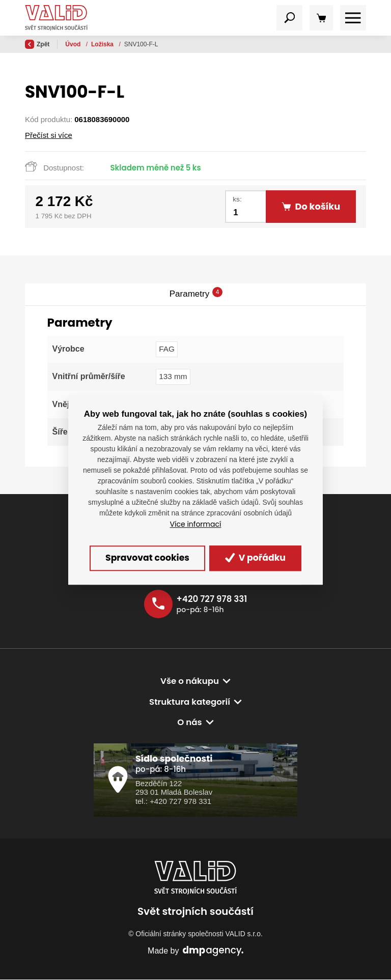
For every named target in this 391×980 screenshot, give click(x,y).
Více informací (196, 524)
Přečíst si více (49, 135)
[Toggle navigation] (289, 18)
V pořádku (258, 558)
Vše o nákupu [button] (190, 682)
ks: (237, 199)
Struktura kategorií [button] (190, 702)
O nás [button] (190, 723)
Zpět (37, 44)
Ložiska (103, 44)
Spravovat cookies (146, 558)
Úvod (74, 44)
